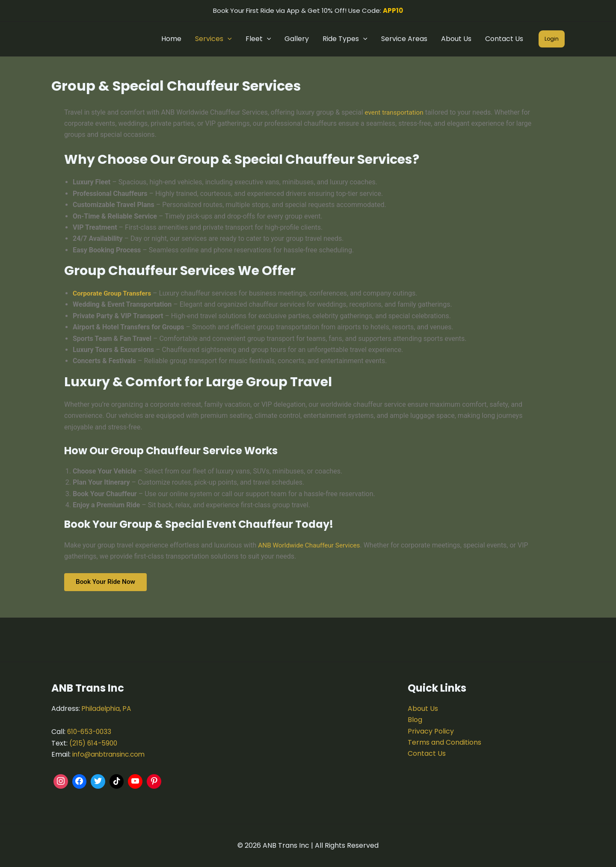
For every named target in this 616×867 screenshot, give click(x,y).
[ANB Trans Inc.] (308, 741)
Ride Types (345, 39)
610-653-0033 (91, 732)
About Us (456, 39)
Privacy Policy (431, 731)
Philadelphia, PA (108, 709)
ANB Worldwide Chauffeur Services (311, 545)
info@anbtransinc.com (111, 754)
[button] (228, 39)
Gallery (297, 39)
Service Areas (404, 39)
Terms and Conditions (444, 742)
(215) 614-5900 (94, 743)
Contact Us (504, 39)
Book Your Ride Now (108, 583)
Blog (415, 720)
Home (171, 39)
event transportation (395, 112)
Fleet (258, 39)
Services (213, 39)
